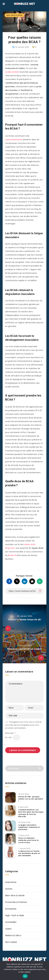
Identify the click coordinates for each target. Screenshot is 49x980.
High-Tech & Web (15, 915)
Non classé (11, 942)
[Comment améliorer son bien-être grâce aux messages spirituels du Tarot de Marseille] (10, 810)
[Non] (46, 970)
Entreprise (11, 909)
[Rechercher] (24, 768)
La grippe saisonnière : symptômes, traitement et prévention (29, 827)
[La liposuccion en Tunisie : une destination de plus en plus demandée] (10, 852)
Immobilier (11, 922)
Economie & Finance (16, 902)
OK (25, 976)
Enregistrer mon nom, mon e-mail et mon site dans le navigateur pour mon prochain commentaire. (23, 725)
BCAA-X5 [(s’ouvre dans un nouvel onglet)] (12, 555)
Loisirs (8, 929)
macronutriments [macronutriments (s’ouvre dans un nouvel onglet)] (14, 140)
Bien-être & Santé (14, 15)
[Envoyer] (40, 768)
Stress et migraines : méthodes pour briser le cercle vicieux (28, 840)
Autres (9, 889)
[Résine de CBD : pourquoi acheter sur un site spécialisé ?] (10, 797)
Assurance (11, 882)
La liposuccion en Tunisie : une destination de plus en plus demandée (29, 853)
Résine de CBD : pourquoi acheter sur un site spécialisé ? (31, 799)
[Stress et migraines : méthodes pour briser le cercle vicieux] (10, 839)
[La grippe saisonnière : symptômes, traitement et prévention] (10, 826)
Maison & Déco (13, 935)
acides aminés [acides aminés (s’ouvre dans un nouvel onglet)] (12, 72)
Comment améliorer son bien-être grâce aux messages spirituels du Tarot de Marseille (31, 813)
